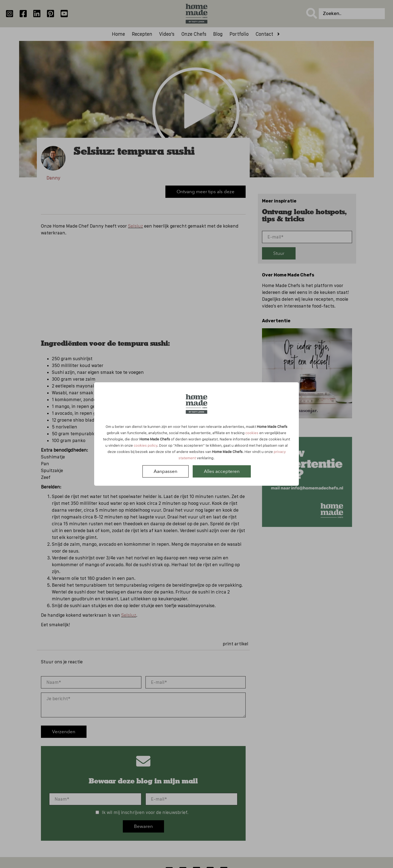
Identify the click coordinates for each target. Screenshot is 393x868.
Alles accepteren (222, 471)
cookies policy (145, 445)
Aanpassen (166, 471)
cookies (252, 433)
